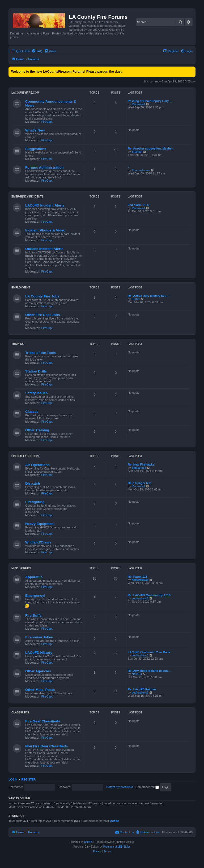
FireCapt (47, 122)
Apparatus (34, 577)
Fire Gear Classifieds (43, 721)
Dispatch (33, 483)
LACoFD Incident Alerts (45, 205)
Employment (21, 288)
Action (114, 821)
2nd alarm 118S (139, 205)
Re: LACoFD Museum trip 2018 (149, 595)
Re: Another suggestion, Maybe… (151, 148)
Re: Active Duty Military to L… (149, 296)
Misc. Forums (21, 568)
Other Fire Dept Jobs (42, 315)
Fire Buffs (33, 615)
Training (18, 344)
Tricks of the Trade (41, 353)
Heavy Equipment (40, 524)
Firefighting (35, 502)
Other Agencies (38, 671)
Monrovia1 (139, 104)
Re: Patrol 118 (137, 577)
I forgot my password (120, 787)
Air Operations (37, 465)
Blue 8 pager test (140, 483)
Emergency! (35, 596)
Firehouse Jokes (39, 637)
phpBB (88, 842)
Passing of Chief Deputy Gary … (150, 101)
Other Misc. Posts (40, 690)
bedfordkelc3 (140, 580)
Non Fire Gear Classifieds (47, 746)
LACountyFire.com (25, 93)
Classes (32, 412)
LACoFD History (39, 653)
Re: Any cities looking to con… (149, 671)
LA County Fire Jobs (42, 296)
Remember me (147, 787)
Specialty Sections (26, 456)
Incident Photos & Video (45, 230)
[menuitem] (37, 51)
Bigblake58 (139, 468)
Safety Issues (36, 393)
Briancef (137, 152)
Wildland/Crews (38, 542)
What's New (35, 130)
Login (13, 779)
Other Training (37, 430)
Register (29, 779)
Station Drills (36, 371)
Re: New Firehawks (141, 464)
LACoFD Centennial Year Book (149, 652)
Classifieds (20, 713)
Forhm (136, 299)
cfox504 (137, 674)
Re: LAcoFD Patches (142, 689)
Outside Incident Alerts (44, 249)
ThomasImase (141, 170)
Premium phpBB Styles (117, 847)
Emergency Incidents (27, 197)
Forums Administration (44, 167)
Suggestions (36, 149)
